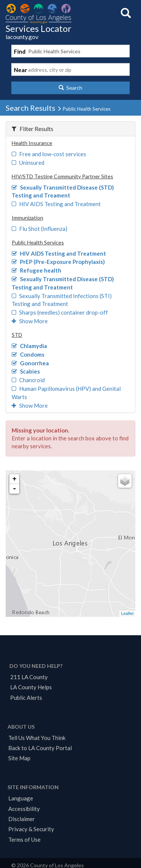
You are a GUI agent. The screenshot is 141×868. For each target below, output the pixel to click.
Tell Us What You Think (37, 738)
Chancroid (28, 380)
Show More (30, 321)
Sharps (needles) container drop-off (60, 312)
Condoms (28, 354)
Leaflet (127, 613)
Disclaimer (22, 819)
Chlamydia (29, 346)
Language (21, 798)
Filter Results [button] (33, 129)
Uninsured (28, 163)
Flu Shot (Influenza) (39, 229)
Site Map (19, 758)
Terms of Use (24, 839)
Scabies (26, 371)
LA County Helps (31, 687)
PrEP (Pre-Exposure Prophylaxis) (58, 262)
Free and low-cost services (49, 154)
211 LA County (29, 677)
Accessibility (24, 809)
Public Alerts (26, 698)
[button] (70, 88)
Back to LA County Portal (40, 748)
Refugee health (36, 270)
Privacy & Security (31, 829)
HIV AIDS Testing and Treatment (56, 204)
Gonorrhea (30, 363)
